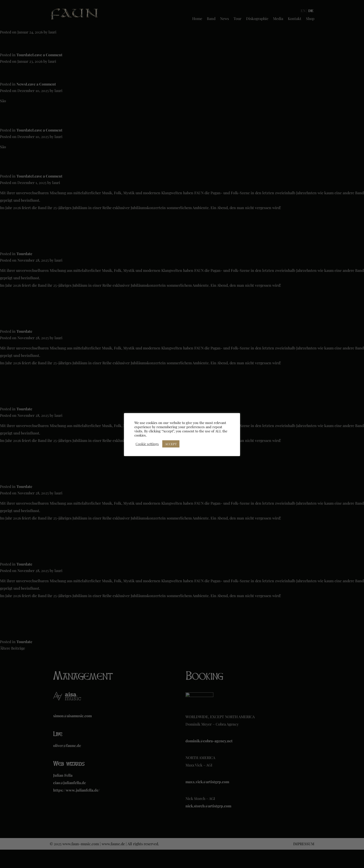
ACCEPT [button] (171, 444)
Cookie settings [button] (147, 444)
